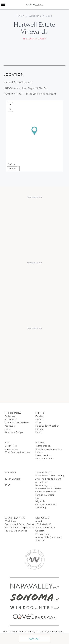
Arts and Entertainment (48, 479)
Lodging (41, 443)
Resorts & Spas (44, 455)
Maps (38, 423)
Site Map (40, 540)
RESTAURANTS (13, 479)
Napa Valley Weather (47, 426)
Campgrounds (43, 446)
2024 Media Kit (44, 524)
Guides (39, 416)
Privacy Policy (43, 534)
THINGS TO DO (44, 473)
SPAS (8, 485)
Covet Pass (11, 446)
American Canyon (14, 432)
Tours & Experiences (16, 531)
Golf (38, 498)
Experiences (11, 449)
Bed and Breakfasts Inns (49, 449)
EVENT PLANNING (15, 518)
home (20, 16)
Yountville (10, 426)
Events (39, 420)
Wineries (35, 16)
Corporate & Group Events (19, 524)
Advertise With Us (45, 528)
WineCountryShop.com (18, 452)
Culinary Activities (46, 492)
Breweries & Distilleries (48, 489)
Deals (38, 432)
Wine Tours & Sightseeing (50, 476)
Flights (39, 429)
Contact (35, 639)
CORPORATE (42, 518)
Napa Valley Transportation (20, 528)
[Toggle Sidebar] (3, 5)
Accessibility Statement (48, 537)
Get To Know (13, 413)
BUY (7, 443)
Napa (8, 429)
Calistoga (10, 416)
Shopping (41, 508)
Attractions (41, 482)
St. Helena (11, 420)
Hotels (39, 452)
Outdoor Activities (46, 505)
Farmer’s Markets (45, 495)
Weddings (10, 521)
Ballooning (41, 485)
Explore (40, 413)
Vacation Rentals (45, 459)
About (39, 521)
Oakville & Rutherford (17, 423)
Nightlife (40, 501)
